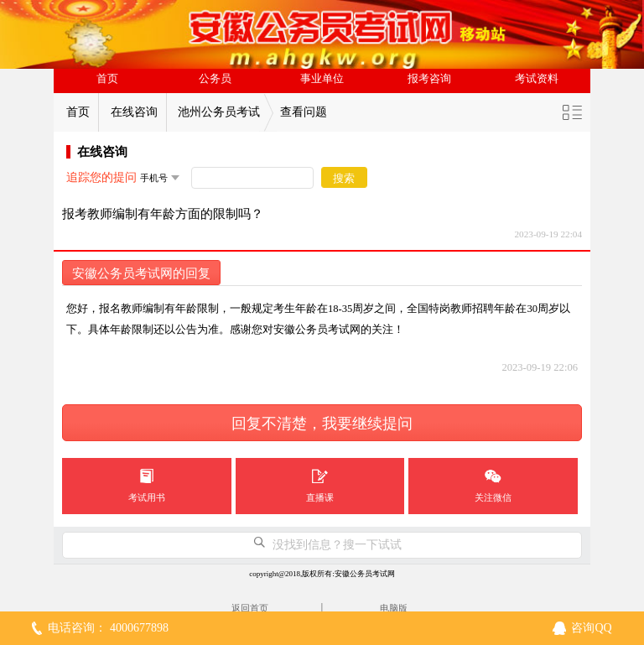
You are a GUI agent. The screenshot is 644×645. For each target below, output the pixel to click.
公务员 (215, 79)
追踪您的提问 (101, 177)
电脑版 (394, 608)
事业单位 (322, 79)
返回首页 (250, 608)
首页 (107, 79)
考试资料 (537, 79)
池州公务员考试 (219, 112)
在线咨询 (134, 112)
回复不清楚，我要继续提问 (322, 424)
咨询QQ (591, 628)
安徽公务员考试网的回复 (141, 273)
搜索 (344, 178)
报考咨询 (429, 79)
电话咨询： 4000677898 (108, 628)
